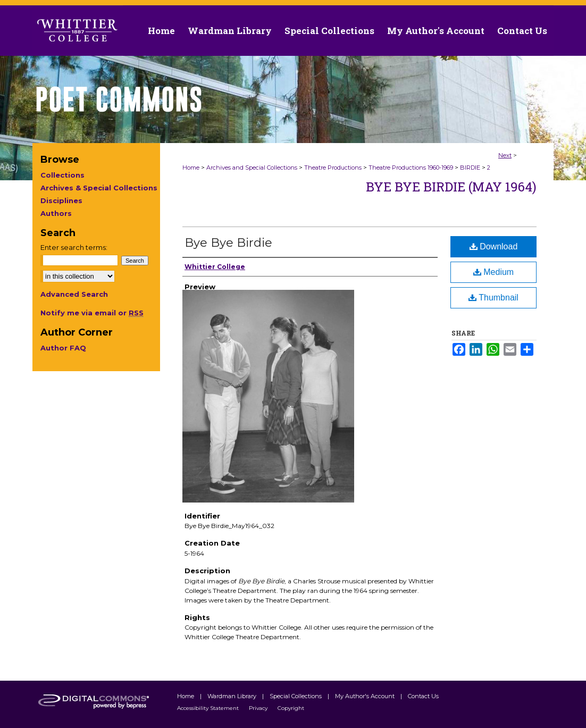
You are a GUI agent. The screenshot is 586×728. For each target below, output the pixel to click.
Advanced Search (74, 294)
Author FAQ (63, 348)
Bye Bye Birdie (228, 243)
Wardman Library (233, 696)
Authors (56, 213)
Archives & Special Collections (99, 188)
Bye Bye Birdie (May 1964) (451, 187)
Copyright (291, 708)
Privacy (259, 708)
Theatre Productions (333, 168)
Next (505, 155)
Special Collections (296, 696)
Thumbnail (493, 298)
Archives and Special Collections (252, 168)
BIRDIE (470, 168)
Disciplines (61, 200)
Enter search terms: (74, 247)
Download (494, 246)
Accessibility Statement (209, 708)
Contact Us (522, 31)
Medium (493, 272)
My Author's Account (366, 696)
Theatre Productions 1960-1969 (411, 168)
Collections (62, 175)
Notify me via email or (92, 313)
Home (191, 168)
